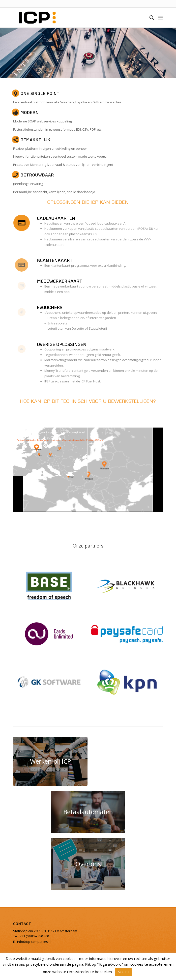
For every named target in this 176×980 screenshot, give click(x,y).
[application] (88, 470)
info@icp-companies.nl (34, 942)
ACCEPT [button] (123, 972)
